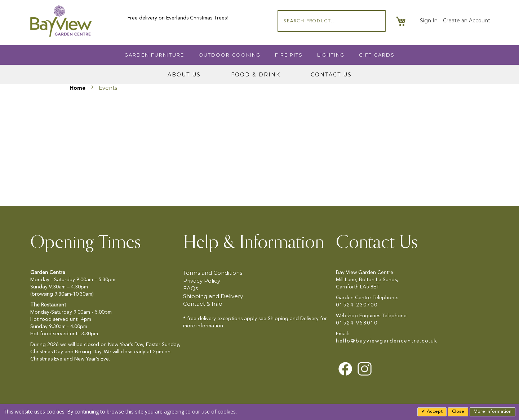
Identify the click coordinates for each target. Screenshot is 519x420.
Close (458, 412)
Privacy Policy (202, 281)
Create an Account (467, 21)
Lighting (331, 55)
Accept (434, 412)
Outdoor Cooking (230, 55)
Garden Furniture (154, 55)
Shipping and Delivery (213, 296)
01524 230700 (357, 305)
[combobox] (332, 21)
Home (78, 89)
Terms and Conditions (213, 273)
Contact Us (331, 75)
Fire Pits (289, 55)
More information (493, 412)
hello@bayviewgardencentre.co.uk (387, 341)
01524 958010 (357, 323)
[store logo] (61, 21)
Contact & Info (203, 304)
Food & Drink (256, 75)
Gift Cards (377, 55)
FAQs (190, 288)
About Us (184, 75)
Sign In (429, 21)
